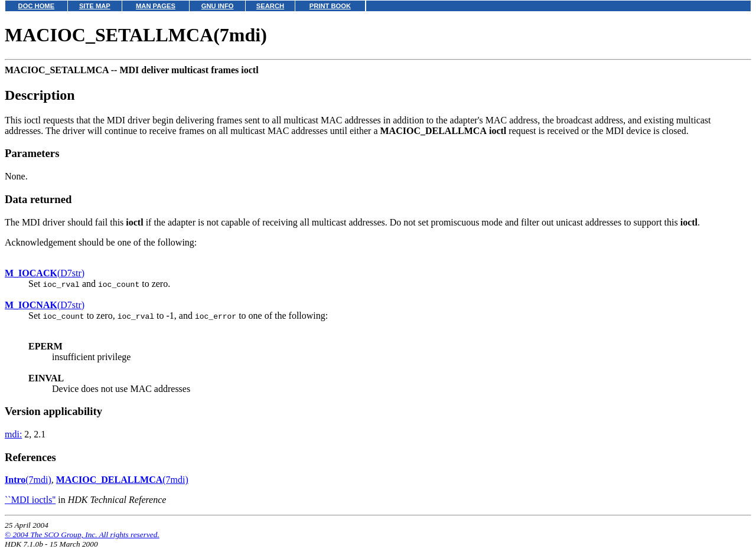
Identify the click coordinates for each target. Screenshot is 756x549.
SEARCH (270, 6)
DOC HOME (37, 6)
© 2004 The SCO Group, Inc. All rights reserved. (82, 535)
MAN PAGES (156, 6)
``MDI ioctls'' (30, 500)
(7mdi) (28, 480)
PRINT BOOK (330, 6)
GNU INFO (218, 6)
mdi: (13, 434)
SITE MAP (95, 6)
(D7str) (45, 273)
